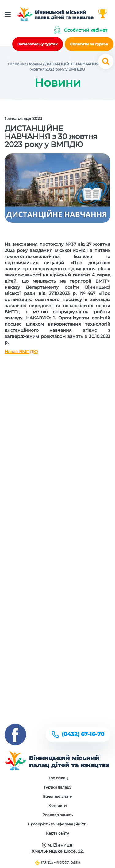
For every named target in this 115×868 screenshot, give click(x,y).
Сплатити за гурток (89, 44)
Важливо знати (58, 796)
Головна (16, 64)
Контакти (57, 806)
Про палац (57, 778)
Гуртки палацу (58, 787)
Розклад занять (57, 815)
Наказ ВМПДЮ (21, 352)
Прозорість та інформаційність (57, 824)
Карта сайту (57, 833)
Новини (34, 64)
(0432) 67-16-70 (83, 734)
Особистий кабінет (86, 30)
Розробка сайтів (68, 863)
